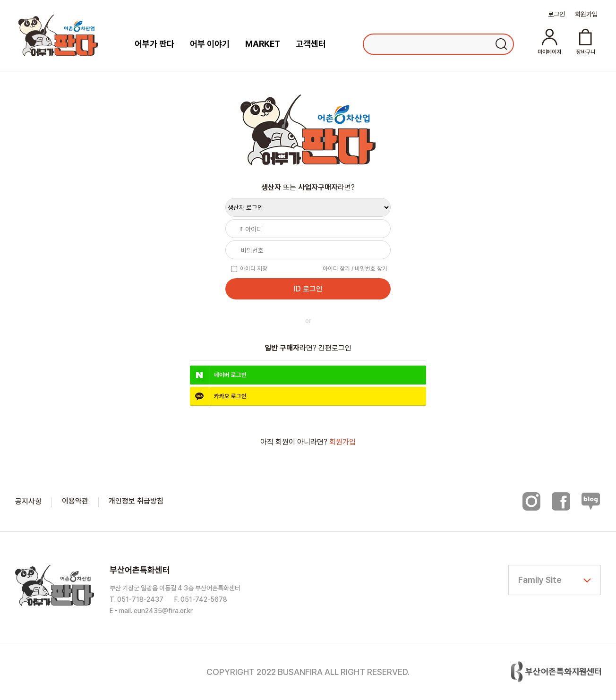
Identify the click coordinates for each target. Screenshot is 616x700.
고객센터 (311, 44)
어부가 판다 (154, 44)
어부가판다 (58, 35)
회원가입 (586, 14)
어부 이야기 (210, 44)
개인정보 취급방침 (136, 501)
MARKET (263, 44)
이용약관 (75, 501)
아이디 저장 (254, 269)
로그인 (556, 14)
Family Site (540, 580)
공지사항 (28, 501)
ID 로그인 (308, 289)
